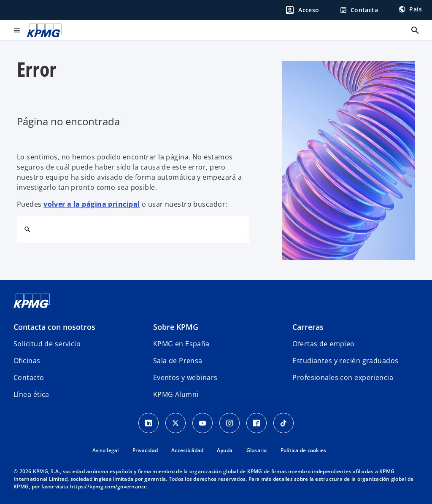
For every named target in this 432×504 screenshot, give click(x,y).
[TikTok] (283, 423)
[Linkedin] (148, 423)
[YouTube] (202, 423)
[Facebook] (256, 423)
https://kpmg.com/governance (109, 486)
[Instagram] (229, 423)
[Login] (302, 10)
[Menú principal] (17, 30)
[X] (175, 423)
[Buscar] (27, 229)
